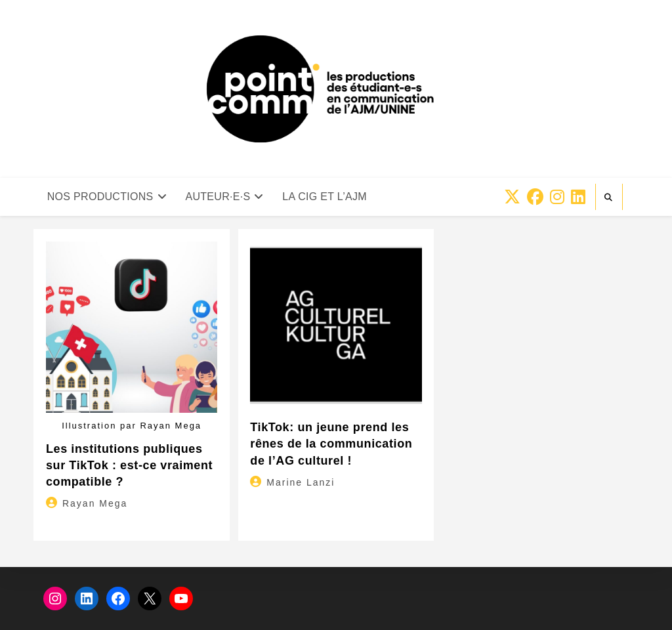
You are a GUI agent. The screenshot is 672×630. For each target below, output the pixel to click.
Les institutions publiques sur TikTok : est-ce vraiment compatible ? (129, 465)
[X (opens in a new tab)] (512, 197)
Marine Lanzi (301, 482)
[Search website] (609, 198)
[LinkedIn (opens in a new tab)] (578, 197)
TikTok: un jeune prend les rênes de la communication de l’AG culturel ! (331, 444)
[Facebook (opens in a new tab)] (535, 197)
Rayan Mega (95, 503)
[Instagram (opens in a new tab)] (557, 197)
